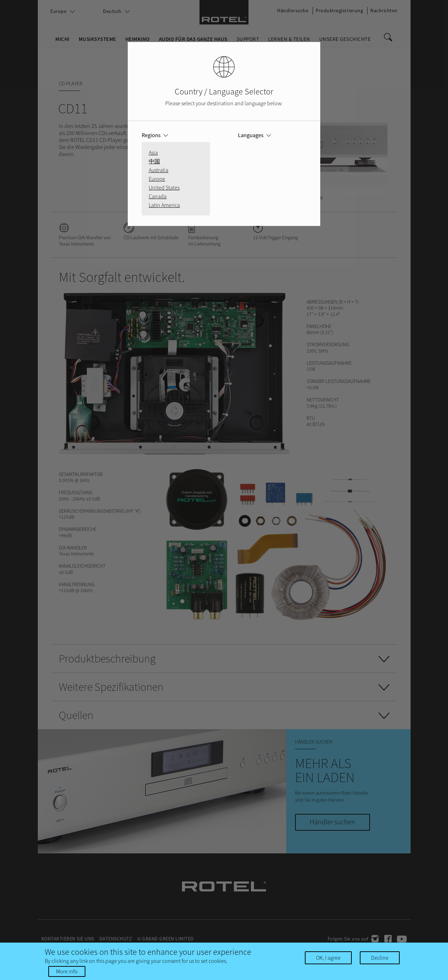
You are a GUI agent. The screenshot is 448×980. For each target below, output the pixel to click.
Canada (158, 196)
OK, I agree (328, 958)
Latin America (164, 205)
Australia (159, 170)
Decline (380, 958)
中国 (154, 161)
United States (164, 187)
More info (67, 971)
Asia (153, 152)
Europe (157, 179)
